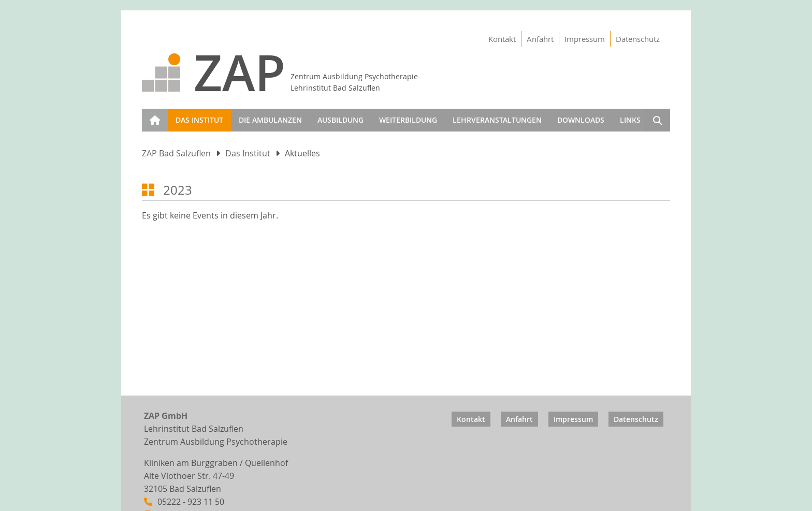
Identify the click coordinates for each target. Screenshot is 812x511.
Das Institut (199, 120)
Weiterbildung (408, 120)
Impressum (585, 39)
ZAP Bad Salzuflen (176, 153)
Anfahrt (540, 39)
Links (630, 120)
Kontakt (502, 39)
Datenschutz (638, 39)
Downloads (581, 120)
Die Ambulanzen (270, 120)
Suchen (657, 122)
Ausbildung (340, 120)
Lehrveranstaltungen (497, 120)
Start (153, 114)
